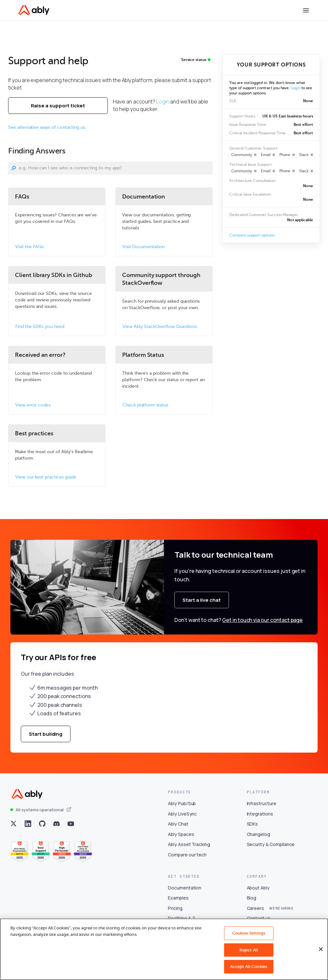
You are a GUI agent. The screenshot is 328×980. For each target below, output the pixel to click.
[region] (164, 949)
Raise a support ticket (58, 106)
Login (163, 102)
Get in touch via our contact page (262, 620)
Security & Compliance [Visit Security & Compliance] (271, 844)
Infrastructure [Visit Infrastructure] (262, 803)
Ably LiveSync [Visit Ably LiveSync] (182, 814)
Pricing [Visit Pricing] (175, 908)
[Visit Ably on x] (14, 824)
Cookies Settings (249, 933)
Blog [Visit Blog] (252, 898)
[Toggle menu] (306, 10)
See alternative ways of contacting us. (47, 127)
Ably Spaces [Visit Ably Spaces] (181, 834)
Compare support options (252, 235)
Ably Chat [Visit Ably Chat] (178, 824)
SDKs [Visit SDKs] (252, 824)
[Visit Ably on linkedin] (28, 824)
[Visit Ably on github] (42, 824)
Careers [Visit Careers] (256, 908)
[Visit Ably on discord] (57, 824)
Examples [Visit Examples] (178, 898)
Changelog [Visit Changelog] (259, 834)
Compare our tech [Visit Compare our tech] (187, 855)
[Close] (321, 949)
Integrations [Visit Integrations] (260, 814)
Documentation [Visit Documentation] (185, 888)
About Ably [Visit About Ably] (258, 888)
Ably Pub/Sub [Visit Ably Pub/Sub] (182, 803)
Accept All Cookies (249, 967)
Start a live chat (202, 600)
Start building (46, 734)
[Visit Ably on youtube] (71, 824)
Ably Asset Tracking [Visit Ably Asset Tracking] (189, 844)
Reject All (249, 950)
